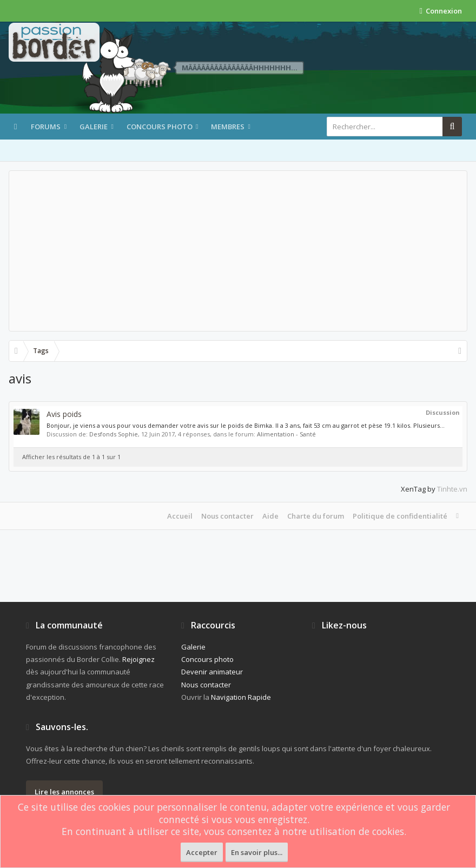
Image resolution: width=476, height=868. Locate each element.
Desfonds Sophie (114, 434)
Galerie (94, 127)
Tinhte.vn (452, 489)
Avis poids (64, 414)
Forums (46, 127)
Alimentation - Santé (286, 434)
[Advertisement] (238, 251)
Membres (228, 127)
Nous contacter (227, 516)
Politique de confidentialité (400, 516)
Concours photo (160, 127)
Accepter (202, 852)
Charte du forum (316, 516)
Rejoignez (138, 659)
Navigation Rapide (241, 697)
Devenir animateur (212, 672)
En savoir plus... (257, 852)
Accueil (180, 516)
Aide (270, 516)
